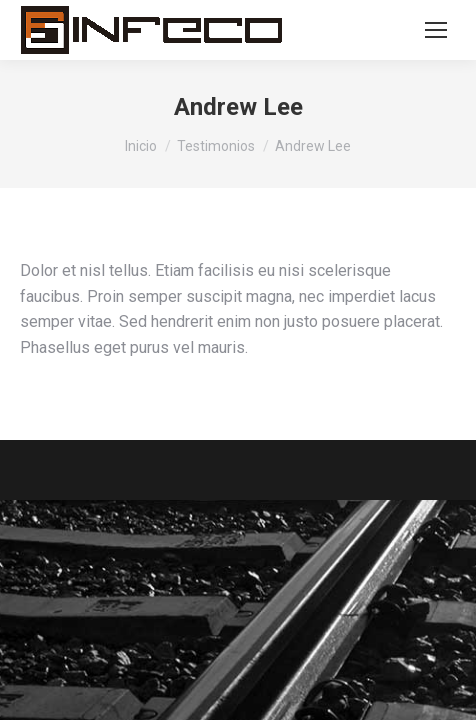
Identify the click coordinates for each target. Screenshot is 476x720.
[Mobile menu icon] (436, 30)
